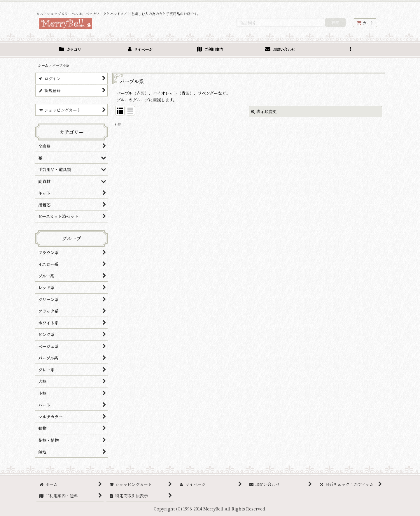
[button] (350, 50)
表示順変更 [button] (264, 111)
